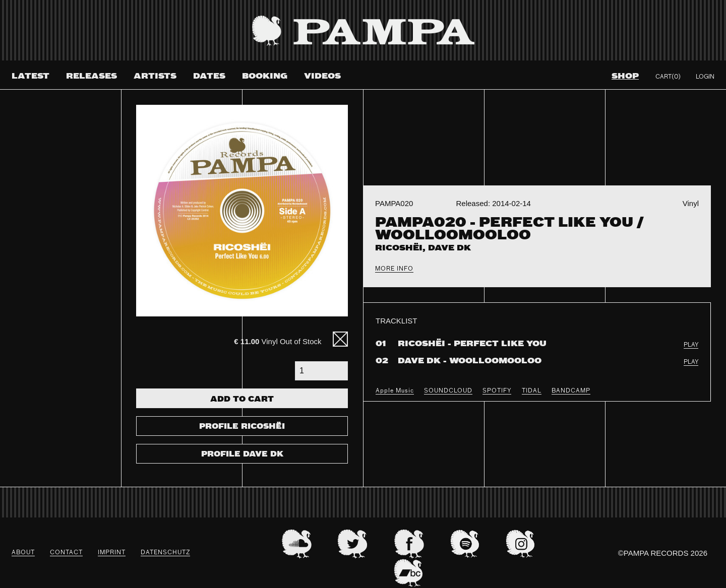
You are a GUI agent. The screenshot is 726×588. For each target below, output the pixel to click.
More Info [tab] (394, 269)
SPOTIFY (497, 391)
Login (705, 77)
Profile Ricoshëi (242, 427)
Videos (322, 76)
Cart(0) (668, 77)
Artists (155, 76)
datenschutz (165, 553)
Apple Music (395, 391)
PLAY (691, 345)
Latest (31, 76)
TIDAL (532, 391)
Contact (66, 553)
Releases (92, 76)
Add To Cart (242, 400)
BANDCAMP (571, 391)
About (23, 553)
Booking (265, 76)
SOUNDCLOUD (448, 391)
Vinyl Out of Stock (278, 341)
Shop (625, 76)
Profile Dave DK (242, 454)
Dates (209, 76)
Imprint (112, 553)
